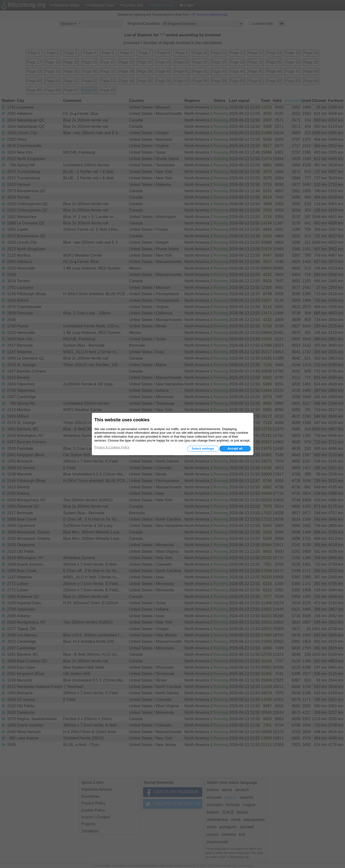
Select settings (203, 449)
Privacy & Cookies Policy (112, 447)
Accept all (235, 449)
